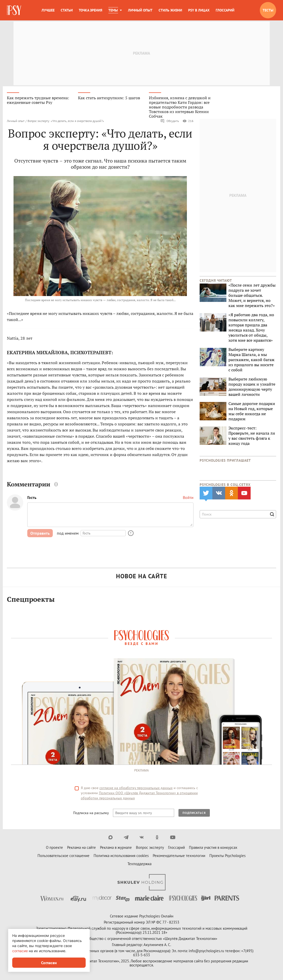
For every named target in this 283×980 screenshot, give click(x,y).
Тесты (268, 10)
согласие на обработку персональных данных (136, 788)
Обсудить (170, 121)
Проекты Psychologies (227, 856)
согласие (20, 951)
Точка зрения (91, 10)
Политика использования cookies (121, 856)
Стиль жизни (170, 10)
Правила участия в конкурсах (213, 848)
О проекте (54, 848)
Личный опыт (140, 10)
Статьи (67, 10)
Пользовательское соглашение (63, 856)
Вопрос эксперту (150, 848)
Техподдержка (139, 864)
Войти (188, 498)
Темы (113, 10)
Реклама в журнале (116, 848)
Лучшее (48, 10)
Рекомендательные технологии (179, 856)
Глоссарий (225, 10)
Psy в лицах (199, 10)
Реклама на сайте (81, 848)
